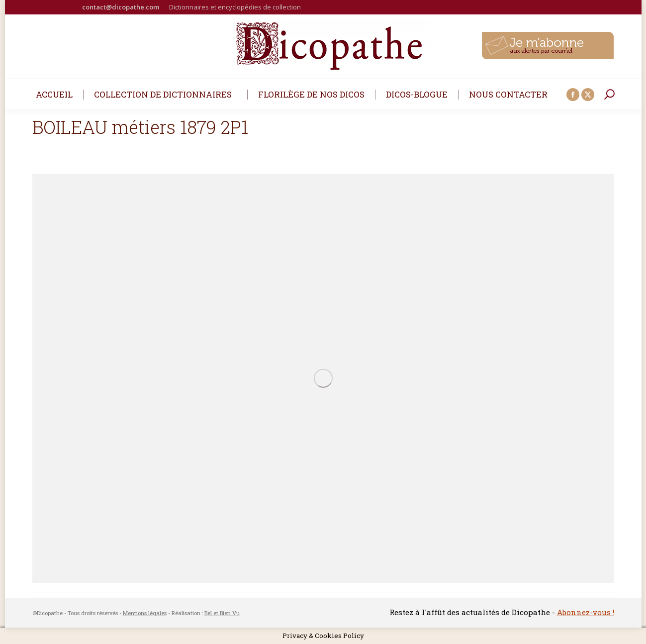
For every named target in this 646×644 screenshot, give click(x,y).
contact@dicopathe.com (121, 7)
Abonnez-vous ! (586, 612)
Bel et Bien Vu (222, 613)
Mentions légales (145, 613)
